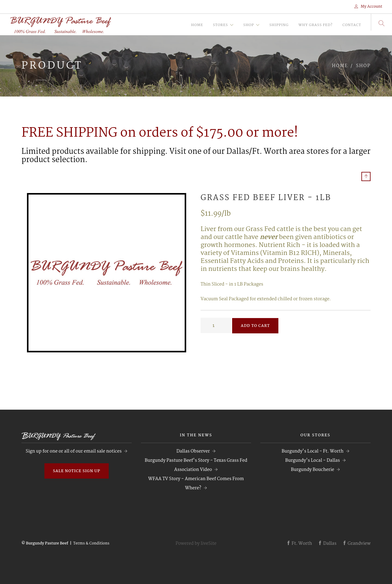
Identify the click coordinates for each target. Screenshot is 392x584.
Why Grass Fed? (315, 25)
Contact (352, 25)
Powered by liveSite (196, 544)
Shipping (279, 25)
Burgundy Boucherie (313, 470)
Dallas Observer (193, 451)
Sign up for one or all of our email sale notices (74, 451)
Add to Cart (255, 326)
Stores (220, 25)
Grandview (356, 544)
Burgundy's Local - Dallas (312, 461)
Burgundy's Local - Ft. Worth (312, 451)
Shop (249, 25)
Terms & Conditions (91, 543)
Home (197, 25)
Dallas (327, 544)
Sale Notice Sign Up (77, 471)
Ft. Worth (299, 544)
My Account (368, 7)
